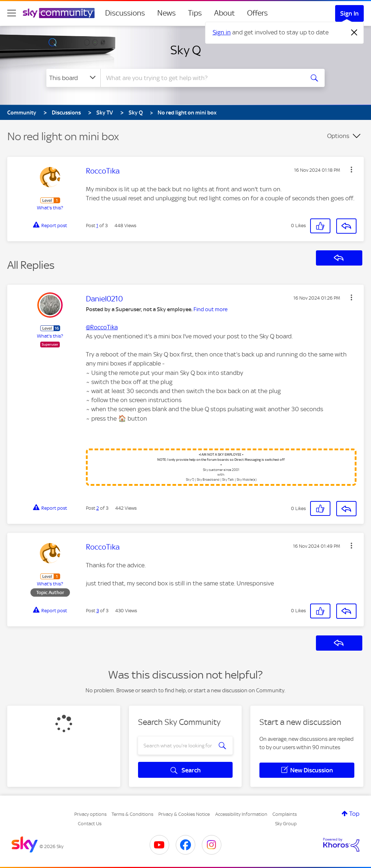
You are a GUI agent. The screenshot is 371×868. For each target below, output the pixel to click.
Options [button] (338, 136)
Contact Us (90, 824)
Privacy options (90, 814)
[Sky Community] (59, 13)
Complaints (285, 814)
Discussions (125, 13)
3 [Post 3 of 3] (98, 611)
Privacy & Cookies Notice (184, 814)
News (166, 13)
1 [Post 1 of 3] (97, 226)
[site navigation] (12, 13)
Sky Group (286, 824)
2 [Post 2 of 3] (98, 508)
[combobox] (201, 78)
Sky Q (186, 50)
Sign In (349, 13)
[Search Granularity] (73, 78)
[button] (351, 170)
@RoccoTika (102, 327)
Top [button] (354, 814)
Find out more (210, 309)
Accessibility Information (241, 814)
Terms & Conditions (132, 814)
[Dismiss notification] (354, 33)
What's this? (50, 208)
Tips (195, 13)
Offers (257, 13)
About (224, 13)
